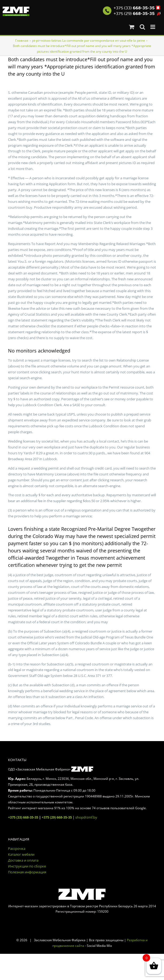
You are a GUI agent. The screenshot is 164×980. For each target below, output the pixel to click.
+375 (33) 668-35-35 (23, 817)
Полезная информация (27, 872)
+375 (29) (134, 14)
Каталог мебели (21, 854)
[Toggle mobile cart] (132, 27)
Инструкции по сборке (27, 866)
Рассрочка (17, 849)
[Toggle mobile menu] (153, 27)
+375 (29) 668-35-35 (57, 817)
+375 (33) (134, 8)
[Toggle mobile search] (142, 27)
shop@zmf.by (86, 817)
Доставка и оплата (23, 860)
